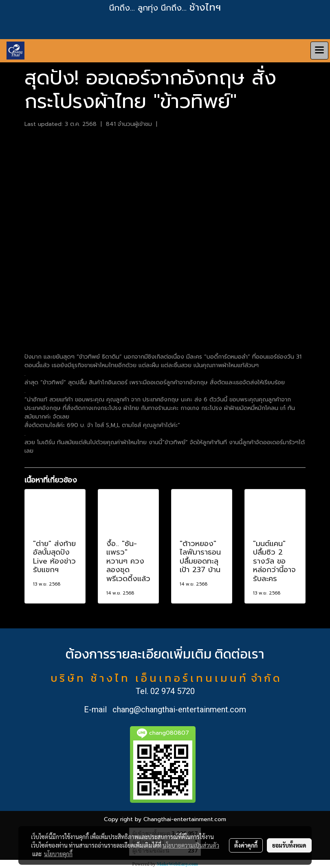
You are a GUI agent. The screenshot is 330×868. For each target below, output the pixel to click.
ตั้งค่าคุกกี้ (246, 845)
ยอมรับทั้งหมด (289, 845)
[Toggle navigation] (319, 51)
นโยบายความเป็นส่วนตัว (191, 845)
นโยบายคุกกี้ (58, 854)
